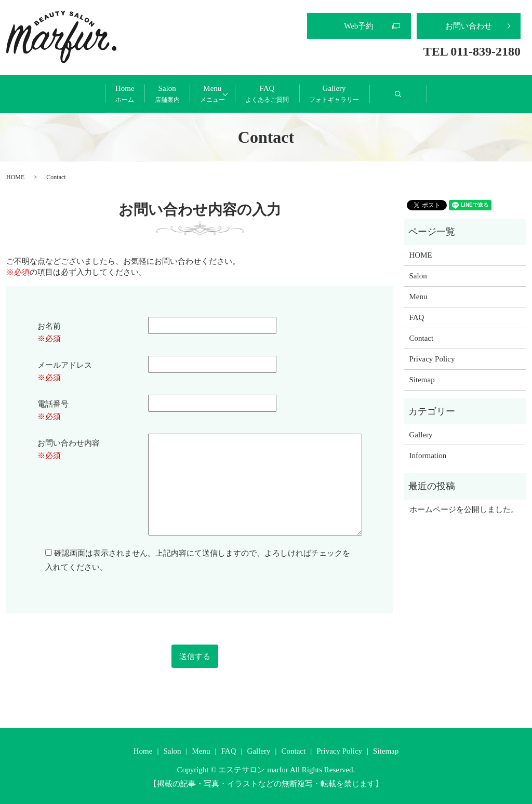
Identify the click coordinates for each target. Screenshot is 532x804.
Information (428, 454)
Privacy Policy (432, 358)
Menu (212, 94)
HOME (15, 177)
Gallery (409, 94)
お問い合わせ (469, 26)
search (501, 98)
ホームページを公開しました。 (464, 509)
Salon (130, 94)
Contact (422, 338)
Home (50, 94)
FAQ (304, 94)
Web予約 (359, 26)
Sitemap (422, 379)
